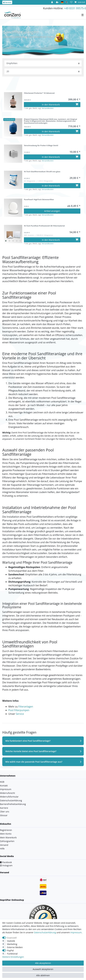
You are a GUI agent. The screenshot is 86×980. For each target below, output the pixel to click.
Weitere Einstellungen (13, 957)
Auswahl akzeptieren (43, 969)
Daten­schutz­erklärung (45, 932)
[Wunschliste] (71, 2)
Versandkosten (48, 108)
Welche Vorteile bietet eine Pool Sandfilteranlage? (31, 751)
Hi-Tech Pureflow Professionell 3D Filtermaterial (44, 226)
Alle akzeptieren (43, 963)
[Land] (62, 2)
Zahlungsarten (7, 841)
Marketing (12, 944)
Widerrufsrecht (7, 793)
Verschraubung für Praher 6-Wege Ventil (41, 146)
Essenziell (12, 938)
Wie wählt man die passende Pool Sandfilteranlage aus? (34, 762)
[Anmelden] (52, 2)
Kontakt (4, 786)
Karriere (4, 808)
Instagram (6, 865)
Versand (4, 845)
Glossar (4, 815)
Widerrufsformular (9, 797)
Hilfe (2, 849)
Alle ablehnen (43, 975)
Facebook (6, 862)
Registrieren (6, 830)
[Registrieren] (58, 2)
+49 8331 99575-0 (75, 8)
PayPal (10, 950)
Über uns (5, 812)
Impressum (6, 789)
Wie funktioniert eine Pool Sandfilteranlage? (28, 741)
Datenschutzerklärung (11, 800)
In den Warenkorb (60, 105)
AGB (2, 782)
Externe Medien (15, 947)
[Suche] (67, 2)
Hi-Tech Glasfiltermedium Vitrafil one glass (42, 172)
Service (7, 2)
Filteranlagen (26, 707)
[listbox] (13, 234)
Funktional (12, 954)
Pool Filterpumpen (19, 710)
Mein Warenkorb (8, 837)
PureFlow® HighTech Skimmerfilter (39, 200)
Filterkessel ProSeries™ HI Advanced (39, 93)
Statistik (11, 941)
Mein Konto (6, 834)
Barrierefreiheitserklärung (13, 804)
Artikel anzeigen (52, 211)
